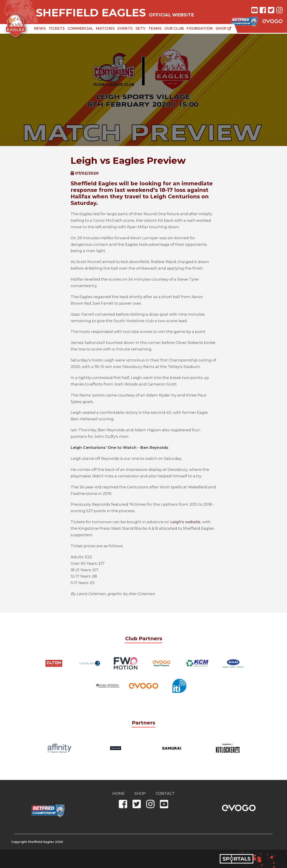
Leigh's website (185, 522)
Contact (165, 793)
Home (118, 793)
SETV (140, 28)
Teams (155, 28)
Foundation (200, 28)
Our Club (174, 28)
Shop (223, 28)
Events (125, 28)
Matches (105, 28)
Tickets (57, 28)
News (40, 28)
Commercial (80, 28)
